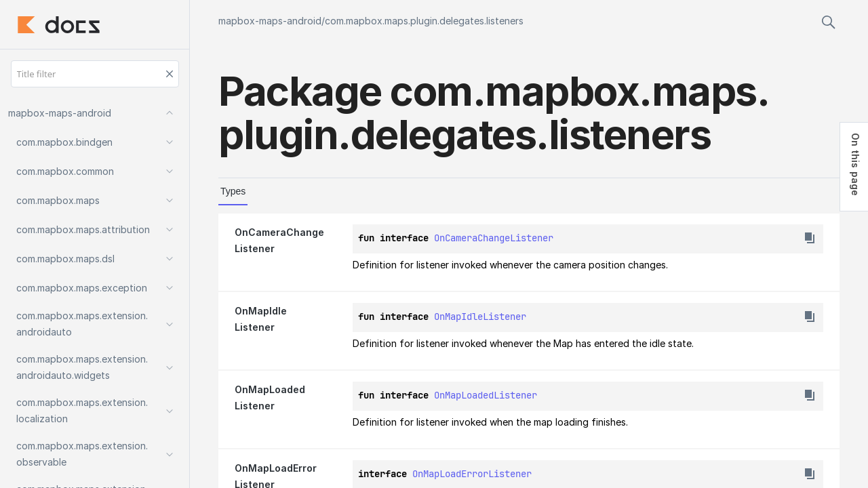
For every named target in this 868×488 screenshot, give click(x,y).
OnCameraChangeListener (494, 238)
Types (233, 191)
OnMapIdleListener (480, 317)
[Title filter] (95, 74)
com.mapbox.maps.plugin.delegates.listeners (424, 21)
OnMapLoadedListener (486, 395)
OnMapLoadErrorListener (472, 474)
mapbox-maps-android (270, 21)
